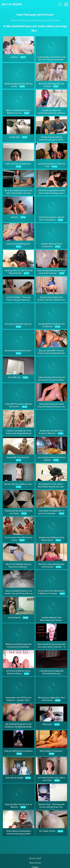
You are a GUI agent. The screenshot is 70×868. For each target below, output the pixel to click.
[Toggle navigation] (66, 4)
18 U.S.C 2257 (35, 858)
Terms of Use (35, 863)
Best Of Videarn (12, 4)
